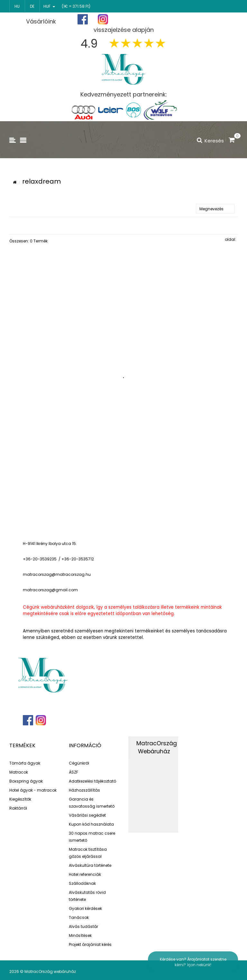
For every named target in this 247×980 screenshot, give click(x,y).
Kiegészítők (20, 799)
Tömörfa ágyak (25, 763)
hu (17, 6)
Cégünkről (79, 763)
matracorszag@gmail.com (50, 590)
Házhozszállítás (84, 790)
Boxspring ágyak (26, 781)
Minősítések (80, 935)
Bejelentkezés (219, 19)
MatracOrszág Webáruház (157, 747)
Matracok (19, 772)
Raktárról (18, 808)
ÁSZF (73, 772)
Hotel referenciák (85, 874)
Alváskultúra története (90, 865)
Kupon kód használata (91, 824)
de (32, 6)
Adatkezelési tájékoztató (92, 781)
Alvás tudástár (83, 926)
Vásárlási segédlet (87, 815)
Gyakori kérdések (85, 908)
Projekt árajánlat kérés (90, 944)
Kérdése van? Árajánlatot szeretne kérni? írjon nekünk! (193, 962)
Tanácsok (79, 917)
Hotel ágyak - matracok (33, 790)
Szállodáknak (82, 883)
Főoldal (142, 19)
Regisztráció (178, 20)
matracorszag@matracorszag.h (55, 574)
